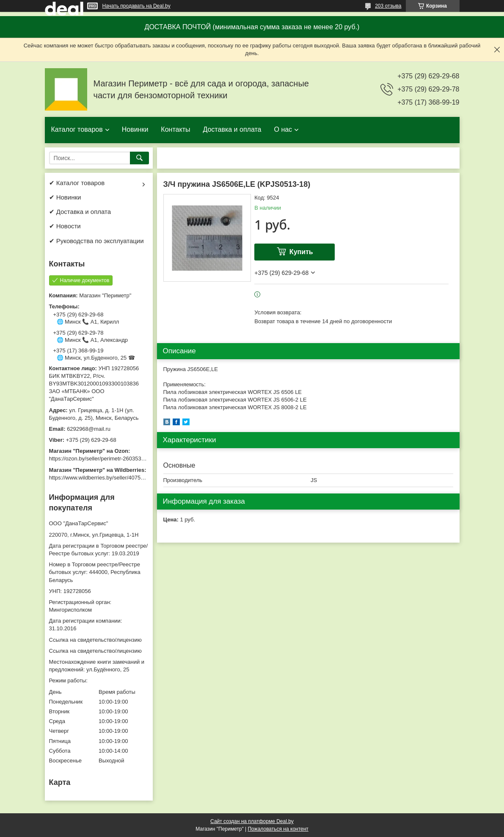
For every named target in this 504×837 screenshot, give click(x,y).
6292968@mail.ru (89, 429)
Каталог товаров (77, 129)
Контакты (175, 129)
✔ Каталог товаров (77, 183)
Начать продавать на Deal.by (136, 6)
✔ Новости (65, 226)
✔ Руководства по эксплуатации (96, 241)
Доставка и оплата (232, 129)
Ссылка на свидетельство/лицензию (95, 640)
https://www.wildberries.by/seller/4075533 (99, 478)
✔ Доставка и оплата (80, 212)
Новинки (135, 129)
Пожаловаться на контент (278, 829)
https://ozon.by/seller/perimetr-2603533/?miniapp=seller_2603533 (129, 459)
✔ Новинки (65, 197)
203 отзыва (388, 6)
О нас (283, 129)
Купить (301, 252)
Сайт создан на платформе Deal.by (252, 821)
